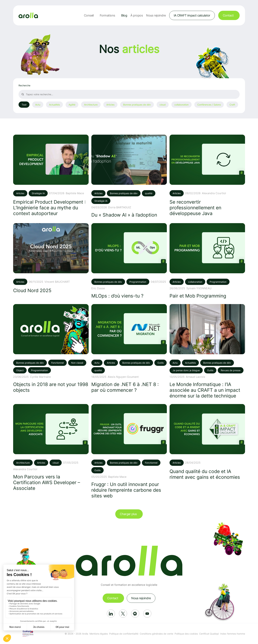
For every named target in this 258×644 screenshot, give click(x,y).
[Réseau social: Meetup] (135, 614)
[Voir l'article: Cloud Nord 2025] (51, 258)
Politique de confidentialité (124, 634)
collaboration (181, 105)
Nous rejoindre (156, 15)
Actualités (54, 105)
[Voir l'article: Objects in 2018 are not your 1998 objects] (51, 349)
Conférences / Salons (209, 105)
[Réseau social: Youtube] (147, 614)
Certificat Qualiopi (209, 634)
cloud (163, 105)
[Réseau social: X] (123, 614)
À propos (137, 15)
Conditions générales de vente (156, 634)
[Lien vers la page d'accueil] (28, 15)
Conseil (89, 15)
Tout (24, 105)
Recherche (24, 85)
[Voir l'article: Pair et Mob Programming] (207, 261)
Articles (110, 105)
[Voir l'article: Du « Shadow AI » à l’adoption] (129, 176)
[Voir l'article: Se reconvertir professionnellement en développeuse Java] (207, 175)
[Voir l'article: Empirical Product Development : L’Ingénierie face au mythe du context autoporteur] (51, 175)
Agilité (72, 105)
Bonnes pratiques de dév (137, 105)
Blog (124, 15)
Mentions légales (99, 634)
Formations (107, 15)
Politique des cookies (186, 634)
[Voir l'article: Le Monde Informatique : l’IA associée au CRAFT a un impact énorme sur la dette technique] (207, 351)
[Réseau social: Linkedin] (111, 614)
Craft (232, 105)
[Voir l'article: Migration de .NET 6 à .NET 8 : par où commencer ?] (129, 349)
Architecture (91, 105)
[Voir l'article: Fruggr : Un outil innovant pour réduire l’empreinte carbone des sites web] (129, 451)
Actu (38, 105)
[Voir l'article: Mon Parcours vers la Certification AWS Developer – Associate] (51, 448)
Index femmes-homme (233, 634)
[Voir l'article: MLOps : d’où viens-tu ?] (129, 261)
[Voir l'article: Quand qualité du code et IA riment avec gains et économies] (207, 442)
